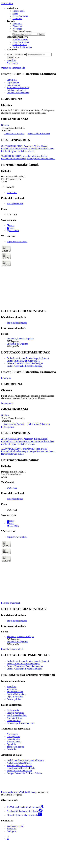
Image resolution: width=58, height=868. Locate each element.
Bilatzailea (17, 26)
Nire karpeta (13, 63)
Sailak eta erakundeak (17, 715)
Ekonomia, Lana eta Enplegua (21, 339)
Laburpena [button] (12, 80)
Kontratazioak (13, 739)
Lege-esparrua (8, 427)
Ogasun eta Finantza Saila (13, 68)
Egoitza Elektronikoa (22, 47)
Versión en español (15, 826)
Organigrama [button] (13, 82)
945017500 (12, 192)
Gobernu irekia (14, 720)
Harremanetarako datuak (12, 454)
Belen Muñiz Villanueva (39, 134)
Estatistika (12, 749)
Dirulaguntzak (13, 737)
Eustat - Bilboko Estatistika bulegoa (23, 361)
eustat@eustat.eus (15, 203)
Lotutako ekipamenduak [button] (18, 93)
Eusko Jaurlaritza (20, 16)
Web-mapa (17, 29)
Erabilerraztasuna (20, 39)
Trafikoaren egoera (15, 747)
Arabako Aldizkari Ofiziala (19, 763)
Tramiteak (17, 19)
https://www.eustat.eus (17, 242)
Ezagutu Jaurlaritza (16, 713)
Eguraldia (11, 744)
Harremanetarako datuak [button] (18, 87)
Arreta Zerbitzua (14, 718)
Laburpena (6, 378)
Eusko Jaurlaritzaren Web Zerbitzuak (18, 792)
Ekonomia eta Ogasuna (17, 344)
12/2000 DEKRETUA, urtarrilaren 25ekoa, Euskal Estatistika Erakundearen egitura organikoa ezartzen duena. (28, 157)
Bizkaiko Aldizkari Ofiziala (19, 765)
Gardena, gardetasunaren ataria (21, 723)
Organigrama (7, 403)
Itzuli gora (12, 831)
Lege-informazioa (21, 42)
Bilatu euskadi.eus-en (22, 31)
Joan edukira (7, 3)
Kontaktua (17, 24)
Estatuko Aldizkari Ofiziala (19, 771)
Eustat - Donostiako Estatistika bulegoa (25, 363)
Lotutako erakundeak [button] (16, 90)
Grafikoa (5, 125)
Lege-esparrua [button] (13, 85)
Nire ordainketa (14, 742)
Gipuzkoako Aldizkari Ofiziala (21, 768)
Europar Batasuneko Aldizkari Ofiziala (25, 773)
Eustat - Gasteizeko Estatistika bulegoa (25, 366)
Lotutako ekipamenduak (12, 649)
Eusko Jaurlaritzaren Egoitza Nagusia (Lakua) (28, 358)
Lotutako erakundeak (11, 603)
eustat (10, 225)
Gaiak (15, 13)
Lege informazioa (15, 697)
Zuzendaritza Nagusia (14, 134)
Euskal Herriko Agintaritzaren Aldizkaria (26, 760)
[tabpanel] (29, 106)
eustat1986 (13, 231)
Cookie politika (20, 44)
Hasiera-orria (18, 11)
